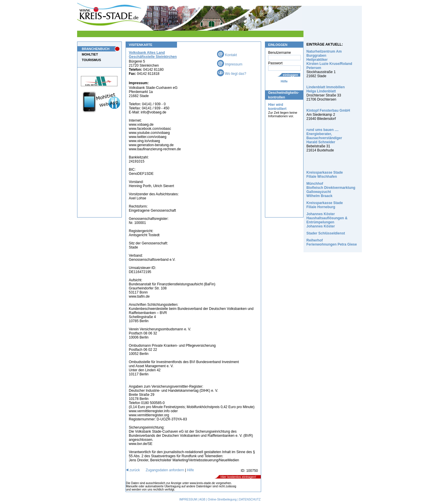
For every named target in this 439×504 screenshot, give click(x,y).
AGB (202, 499)
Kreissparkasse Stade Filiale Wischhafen (325, 175)
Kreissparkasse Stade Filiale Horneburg (325, 205)
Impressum (230, 64)
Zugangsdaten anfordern (165, 470)
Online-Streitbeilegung (222, 499)
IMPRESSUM (188, 499)
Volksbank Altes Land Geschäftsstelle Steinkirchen (153, 55)
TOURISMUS (91, 60)
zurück (133, 470)
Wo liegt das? (232, 74)
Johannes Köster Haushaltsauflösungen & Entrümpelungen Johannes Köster (327, 220)
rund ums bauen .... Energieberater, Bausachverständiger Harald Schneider (324, 136)
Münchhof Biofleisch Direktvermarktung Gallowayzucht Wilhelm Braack (331, 190)
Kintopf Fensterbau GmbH (328, 111)
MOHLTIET (90, 54)
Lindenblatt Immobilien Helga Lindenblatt (326, 89)
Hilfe (284, 81)
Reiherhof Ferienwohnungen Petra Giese (332, 242)
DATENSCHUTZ (250, 499)
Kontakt (227, 55)
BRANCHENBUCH (96, 49)
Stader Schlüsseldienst (326, 233)
